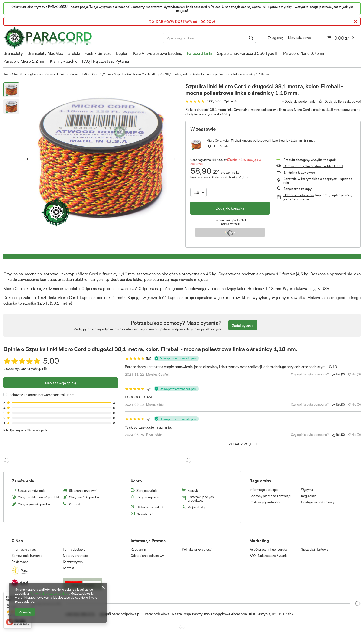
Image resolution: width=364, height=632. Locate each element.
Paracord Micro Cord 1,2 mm (90, 74)
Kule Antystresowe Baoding (158, 53)
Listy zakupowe (299, 37)
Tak (339, 374)
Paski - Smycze (98, 53)
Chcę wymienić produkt (35, 504)
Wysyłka (307, 489)
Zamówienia (23, 481)
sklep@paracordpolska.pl (120, 614)
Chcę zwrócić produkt (85, 497)
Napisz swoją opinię (61, 383)
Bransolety (13, 53)
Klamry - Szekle (64, 61)
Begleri (122, 53)
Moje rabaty (196, 507)
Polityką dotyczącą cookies (49, 593)
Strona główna (30, 74)
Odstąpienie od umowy (318, 502)
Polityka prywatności (265, 502)
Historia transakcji (150, 507)
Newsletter (145, 514)
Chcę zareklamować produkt (38, 497)
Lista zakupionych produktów (201, 498)
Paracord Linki (200, 53)
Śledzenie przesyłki (83, 490)
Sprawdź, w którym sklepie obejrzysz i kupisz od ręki (318, 181)
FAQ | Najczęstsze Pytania (105, 61)
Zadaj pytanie (243, 325)
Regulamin (309, 496)
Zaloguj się (276, 38)
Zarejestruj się (147, 490)
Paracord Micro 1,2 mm (24, 61)
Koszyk (193, 490)
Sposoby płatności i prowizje (270, 496)
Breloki (74, 53)
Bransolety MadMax (45, 53)
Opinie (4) (231, 101)
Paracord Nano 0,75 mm (305, 53)
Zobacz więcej (243, 444)
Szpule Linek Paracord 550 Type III (248, 53)
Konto (136, 481)
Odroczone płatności (299, 195)
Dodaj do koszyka (230, 208)
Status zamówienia (32, 490)
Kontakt (75, 504)
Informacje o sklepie (264, 489)
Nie (354, 374)
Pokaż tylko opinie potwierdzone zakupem (42, 394)
